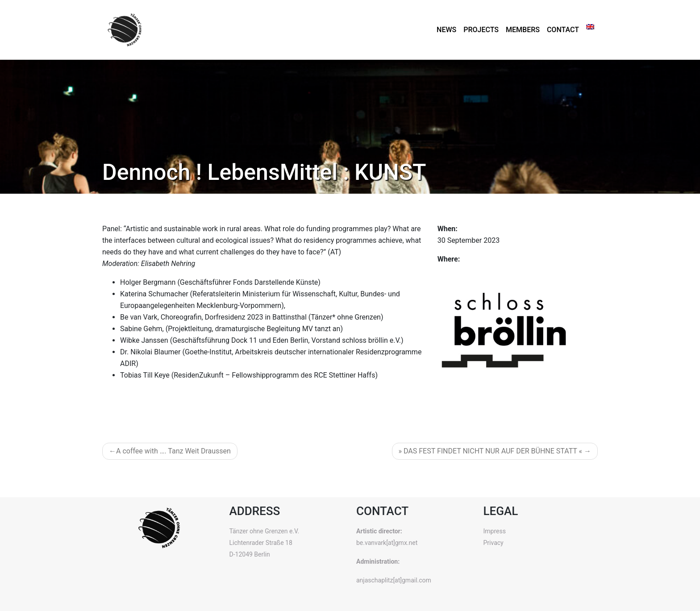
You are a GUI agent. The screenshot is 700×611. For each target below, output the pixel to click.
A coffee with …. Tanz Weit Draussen (173, 451)
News (446, 30)
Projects (481, 30)
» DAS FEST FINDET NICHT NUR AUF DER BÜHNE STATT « (491, 451)
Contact (563, 30)
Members (523, 30)
